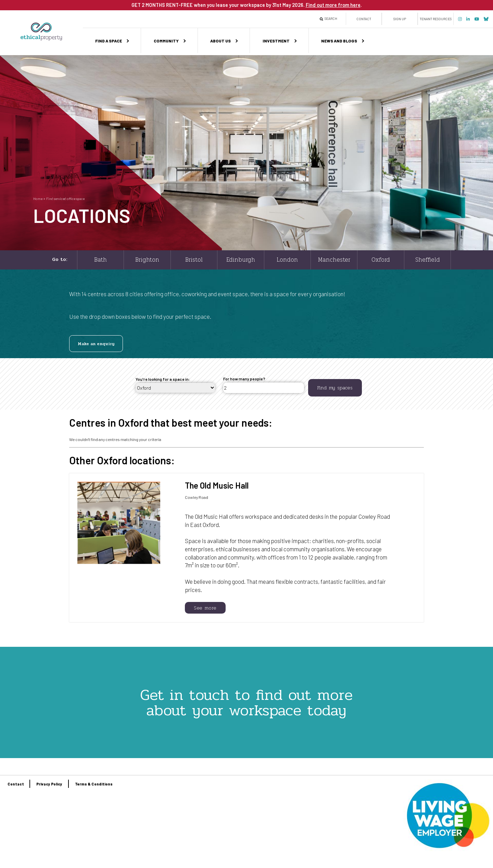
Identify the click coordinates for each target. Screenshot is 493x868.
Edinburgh (241, 260)
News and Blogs (339, 41)
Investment (276, 41)
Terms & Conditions (94, 784)
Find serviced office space (65, 199)
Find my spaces (335, 388)
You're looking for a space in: (163, 379)
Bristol (194, 260)
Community (166, 41)
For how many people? (244, 379)
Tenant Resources (436, 19)
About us (220, 41)
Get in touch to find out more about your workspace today (246, 702)
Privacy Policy (49, 784)
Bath (100, 260)
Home (38, 199)
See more (205, 608)
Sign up (400, 19)
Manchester (334, 260)
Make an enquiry (96, 344)
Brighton (147, 260)
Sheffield (428, 260)
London (287, 260)
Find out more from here (333, 5)
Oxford (381, 260)
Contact (364, 19)
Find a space (109, 41)
